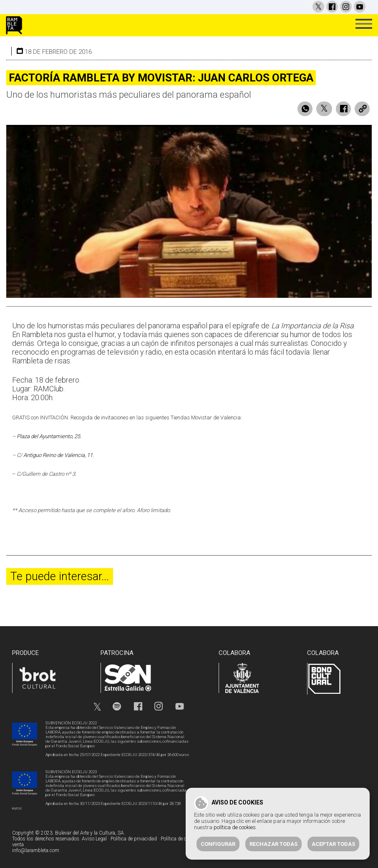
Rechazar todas (273, 844)
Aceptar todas (333, 844)
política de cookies (235, 827)
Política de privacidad (134, 839)
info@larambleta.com (36, 850)
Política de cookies (180, 839)
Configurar (218, 844)
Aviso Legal (94, 839)
